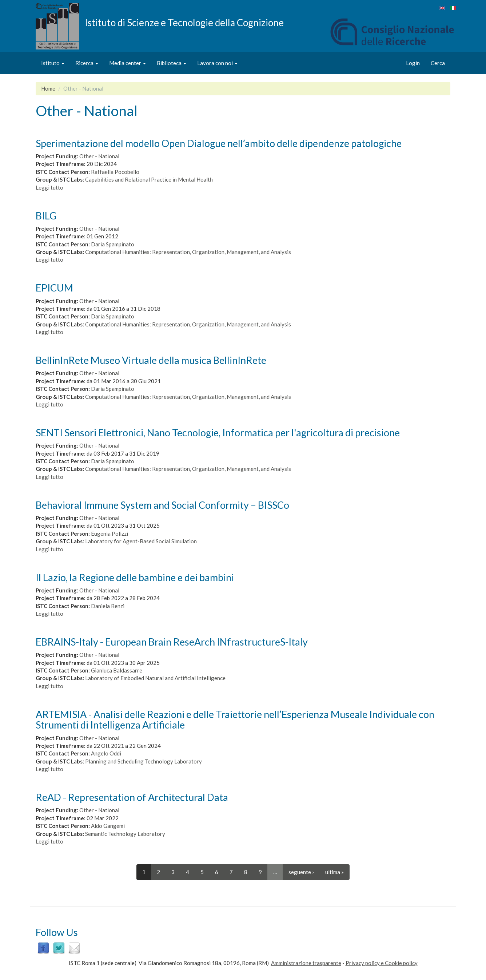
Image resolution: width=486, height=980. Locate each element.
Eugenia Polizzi (109, 533)
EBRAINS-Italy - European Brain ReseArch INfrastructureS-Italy (172, 642)
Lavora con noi (217, 63)
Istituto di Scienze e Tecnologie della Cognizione (184, 22)
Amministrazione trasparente (306, 963)
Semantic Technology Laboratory (125, 834)
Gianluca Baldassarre (117, 670)
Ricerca (87, 63)
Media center (128, 63)
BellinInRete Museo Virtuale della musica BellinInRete (151, 360)
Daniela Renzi (108, 606)
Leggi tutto (49, 187)
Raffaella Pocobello (115, 172)
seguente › (301, 872)
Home (48, 88)
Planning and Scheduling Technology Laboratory (144, 761)
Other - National (99, 156)
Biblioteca (172, 63)
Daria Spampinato (113, 244)
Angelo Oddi (106, 753)
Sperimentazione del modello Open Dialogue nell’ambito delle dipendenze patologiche (219, 143)
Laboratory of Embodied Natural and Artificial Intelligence (155, 678)
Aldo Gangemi (108, 826)
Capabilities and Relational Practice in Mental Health (149, 179)
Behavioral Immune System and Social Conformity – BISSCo (162, 505)
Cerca (438, 63)
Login (413, 63)
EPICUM (54, 288)
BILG (46, 216)
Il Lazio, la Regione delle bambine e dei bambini (135, 577)
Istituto (53, 63)
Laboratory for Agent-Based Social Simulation (141, 541)
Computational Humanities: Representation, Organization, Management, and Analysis (188, 252)
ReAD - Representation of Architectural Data (132, 797)
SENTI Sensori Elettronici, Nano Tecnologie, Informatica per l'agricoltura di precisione (218, 433)
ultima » (334, 872)
